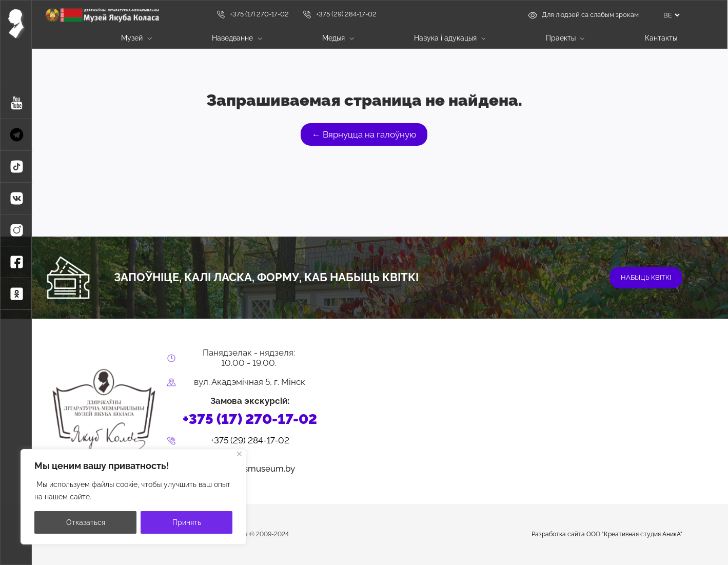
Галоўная (56, 38)
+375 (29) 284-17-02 (339, 14)
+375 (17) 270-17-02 (252, 14)
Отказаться (86, 522)
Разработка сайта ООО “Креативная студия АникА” (607, 534)
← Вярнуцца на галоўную (364, 134)
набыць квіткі (646, 277)
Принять (187, 522)
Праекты (565, 38)
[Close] (239, 454)
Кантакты (661, 38)
